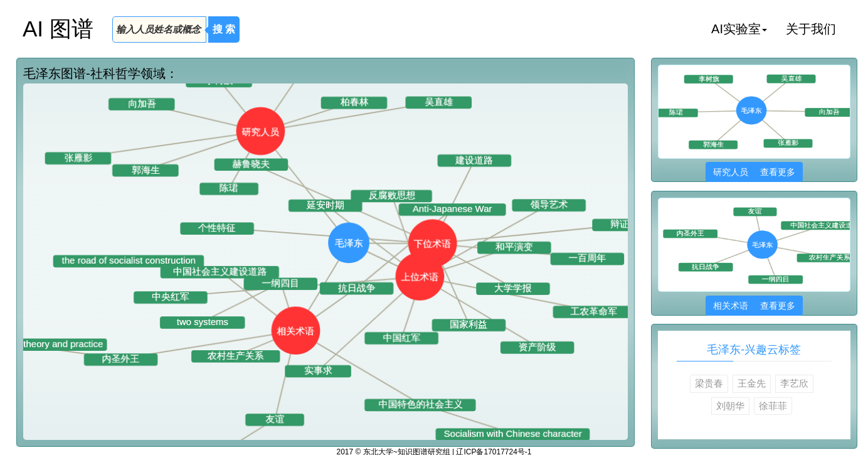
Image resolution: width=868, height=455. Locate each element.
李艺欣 (794, 383)
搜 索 (224, 29)
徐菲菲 (773, 406)
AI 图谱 (58, 29)
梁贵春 (709, 383)
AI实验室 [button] (739, 29)
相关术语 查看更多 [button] (754, 306)
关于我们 (811, 29)
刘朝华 (730, 406)
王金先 (752, 383)
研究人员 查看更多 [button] (754, 172)
